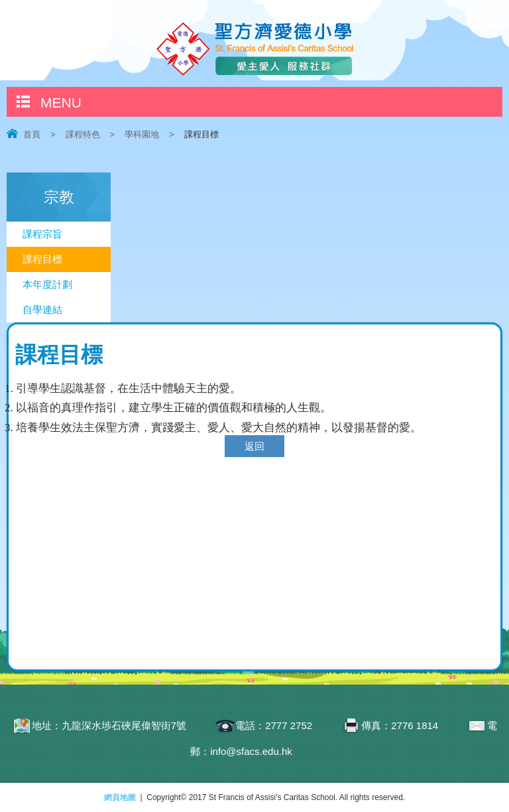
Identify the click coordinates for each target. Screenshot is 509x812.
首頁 (32, 134)
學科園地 (142, 134)
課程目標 (42, 259)
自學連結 (42, 309)
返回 (254, 446)
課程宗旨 (42, 234)
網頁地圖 (120, 797)
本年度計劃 (47, 284)
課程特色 (83, 134)
